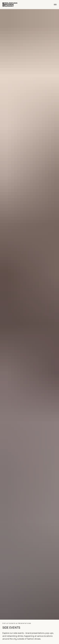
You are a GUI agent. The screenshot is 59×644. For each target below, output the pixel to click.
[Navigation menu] (55, 5)
